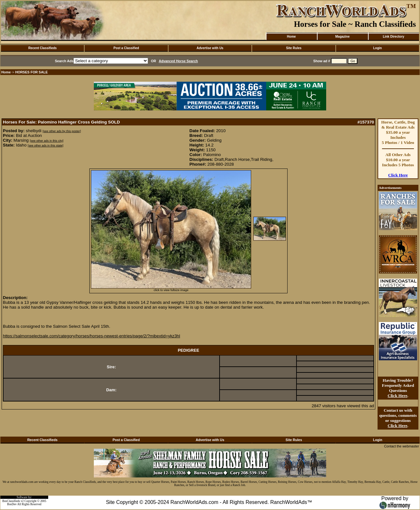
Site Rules (294, 48)
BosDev (12, 504)
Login (377, 48)
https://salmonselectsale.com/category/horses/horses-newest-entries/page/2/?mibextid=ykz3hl (91, 336)
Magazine (342, 37)
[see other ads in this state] (45, 146)
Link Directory (393, 37)
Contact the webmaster (401, 446)
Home (291, 37)
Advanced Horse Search (179, 61)
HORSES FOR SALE (32, 72)
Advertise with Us (210, 48)
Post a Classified (126, 48)
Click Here (398, 175)
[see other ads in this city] (46, 141)
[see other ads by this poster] (62, 131)
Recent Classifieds (43, 48)
